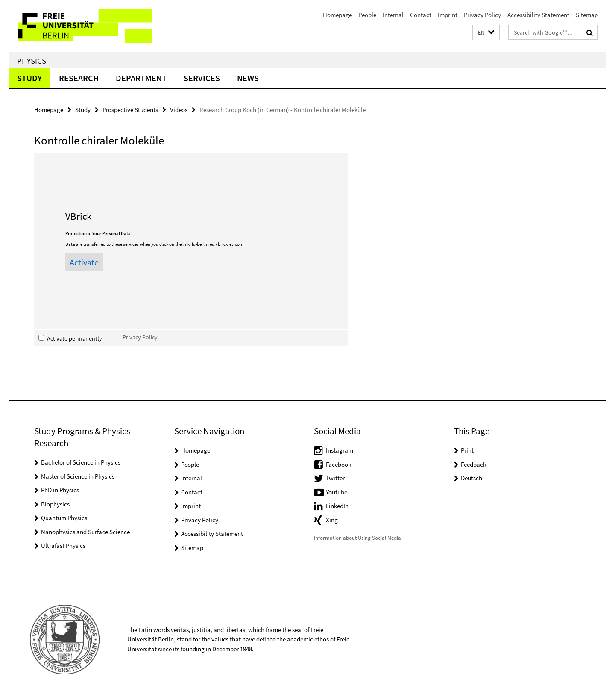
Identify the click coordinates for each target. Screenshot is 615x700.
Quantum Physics (64, 518)
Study (29, 78)
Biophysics (55, 504)
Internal (393, 15)
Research (79, 78)
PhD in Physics (60, 490)
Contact (421, 15)
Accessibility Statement (538, 15)
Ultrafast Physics (63, 546)
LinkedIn (337, 506)
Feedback (473, 464)
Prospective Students (130, 110)
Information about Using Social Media (357, 538)
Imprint (448, 15)
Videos (179, 110)
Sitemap (587, 15)
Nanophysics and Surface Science (85, 532)
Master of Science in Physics (78, 476)
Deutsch (471, 478)
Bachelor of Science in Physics (81, 462)
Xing (332, 520)
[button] (486, 33)
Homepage (337, 15)
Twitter (335, 478)
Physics (32, 61)
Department (141, 78)
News (248, 78)
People (367, 15)
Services (202, 78)
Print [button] (467, 450)
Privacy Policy (482, 15)
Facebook (338, 464)
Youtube (337, 492)
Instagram (340, 450)
